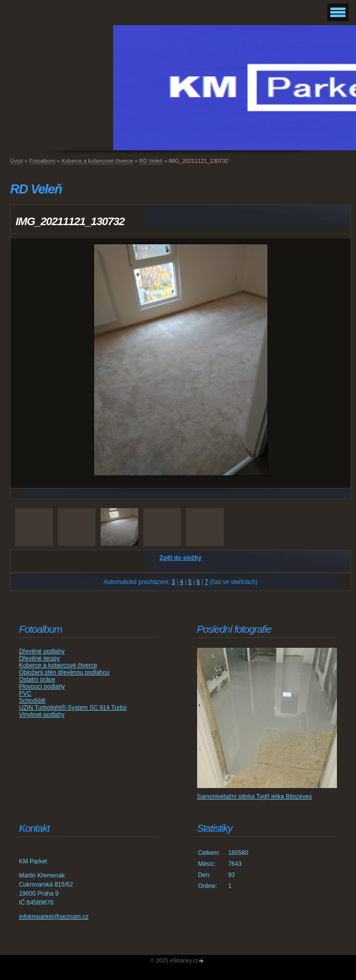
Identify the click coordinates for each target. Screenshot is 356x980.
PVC (25, 694)
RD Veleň (151, 161)
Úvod (17, 161)
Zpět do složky (180, 558)
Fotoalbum (42, 161)
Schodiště (32, 701)
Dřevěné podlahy (42, 651)
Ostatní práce (37, 679)
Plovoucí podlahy (42, 687)
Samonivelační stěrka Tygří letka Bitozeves (255, 797)
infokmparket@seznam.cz (54, 917)
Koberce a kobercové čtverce (97, 161)
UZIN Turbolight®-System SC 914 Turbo (73, 708)
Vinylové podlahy (42, 715)
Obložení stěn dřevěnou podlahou (64, 672)
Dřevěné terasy (39, 658)
